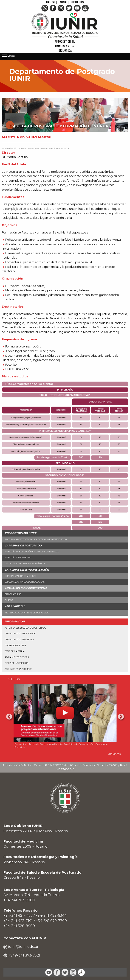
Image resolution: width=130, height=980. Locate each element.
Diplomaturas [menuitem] (13, 594)
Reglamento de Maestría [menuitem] (19, 640)
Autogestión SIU (65, 41)
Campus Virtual (65, 46)
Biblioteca (65, 50)
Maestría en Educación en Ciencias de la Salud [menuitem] (32, 552)
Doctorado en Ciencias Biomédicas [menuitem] (25, 564)
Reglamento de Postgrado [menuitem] (20, 634)
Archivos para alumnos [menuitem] (18, 669)
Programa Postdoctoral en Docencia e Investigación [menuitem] (36, 540)
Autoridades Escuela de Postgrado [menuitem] (25, 628)
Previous (9, 717)
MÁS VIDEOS (114, 754)
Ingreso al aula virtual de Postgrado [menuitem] (27, 613)
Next (121, 717)
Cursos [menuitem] (9, 600)
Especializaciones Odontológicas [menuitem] (25, 582)
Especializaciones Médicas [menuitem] (20, 576)
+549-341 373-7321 (24, 955)
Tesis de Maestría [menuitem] (15, 651)
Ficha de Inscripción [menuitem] (17, 663)
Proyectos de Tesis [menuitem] (15, 646)
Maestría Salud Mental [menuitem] (18, 558)
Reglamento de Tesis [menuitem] (17, 657)
